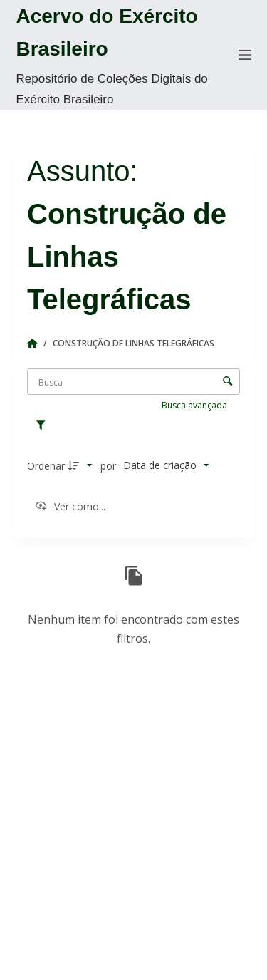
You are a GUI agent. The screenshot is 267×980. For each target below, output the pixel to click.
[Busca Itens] (133, 382)
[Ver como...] (70, 507)
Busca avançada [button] (195, 405)
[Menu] (245, 55)
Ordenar (46, 466)
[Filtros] (44, 425)
